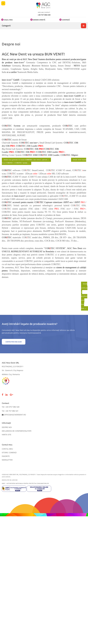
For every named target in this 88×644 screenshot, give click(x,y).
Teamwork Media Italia (28, 72)
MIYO (77, 66)
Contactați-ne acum (14, 342)
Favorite (6, 456)
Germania (16, 66)
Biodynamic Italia (54, 69)
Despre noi (7, 427)
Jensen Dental (64, 66)
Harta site (7, 435)
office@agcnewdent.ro (14, 415)
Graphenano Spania (20, 69)
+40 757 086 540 (44, 15)
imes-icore (19, 63)
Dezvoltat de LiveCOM (10, 480)
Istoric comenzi (9, 453)
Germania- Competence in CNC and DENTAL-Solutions (53, 63)
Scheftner (6, 66)
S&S (84, 63)
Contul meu (7, 449)
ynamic (28, 66)
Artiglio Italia (37, 69)
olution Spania (49, 66)
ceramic (5, 69)
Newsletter (7, 460)
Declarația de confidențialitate (17, 431)
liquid (84, 66)
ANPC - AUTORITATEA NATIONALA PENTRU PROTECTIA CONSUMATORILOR (25, 483)
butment (37, 66)
